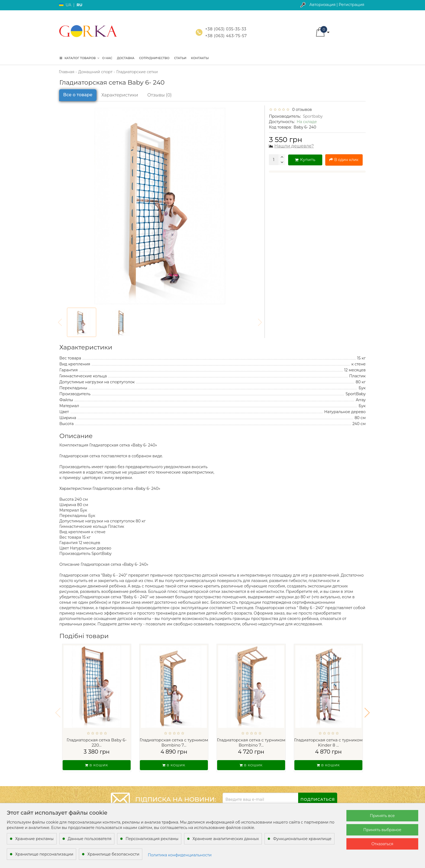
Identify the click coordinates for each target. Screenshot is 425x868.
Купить (305, 160)
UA (68, 5)
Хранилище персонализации (44, 854)
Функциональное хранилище (302, 839)
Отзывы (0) (160, 95)
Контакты (200, 58)
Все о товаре (78, 95)
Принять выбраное (382, 830)
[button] (367, 709)
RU (79, 5)
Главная (67, 72)
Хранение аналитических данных (226, 839)
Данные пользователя (90, 839)
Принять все (382, 816)
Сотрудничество (154, 58)
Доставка (125, 58)
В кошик (97, 765)
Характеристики (120, 95)
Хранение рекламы (34, 839)
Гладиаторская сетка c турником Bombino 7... (174, 743)
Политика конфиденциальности (180, 855)
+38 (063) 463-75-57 (226, 36)
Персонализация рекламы (152, 839)
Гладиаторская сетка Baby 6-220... (97, 743)
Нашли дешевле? (294, 146)
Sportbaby (313, 116)
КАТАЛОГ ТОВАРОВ (79, 58)
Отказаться (382, 844)
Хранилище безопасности (113, 854)
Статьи (180, 58)
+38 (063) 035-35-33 (226, 29)
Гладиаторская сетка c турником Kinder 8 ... (328, 743)
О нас (107, 58)
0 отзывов (301, 110)
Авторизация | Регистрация (337, 5)
